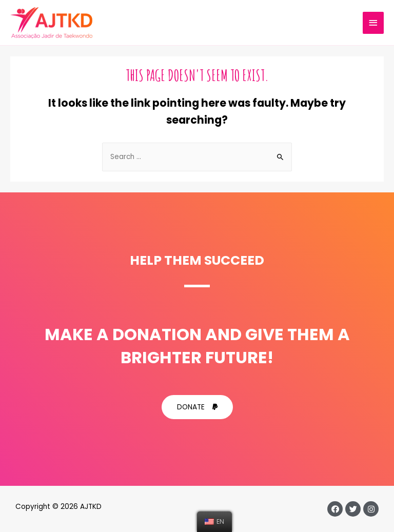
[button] (197, 407)
